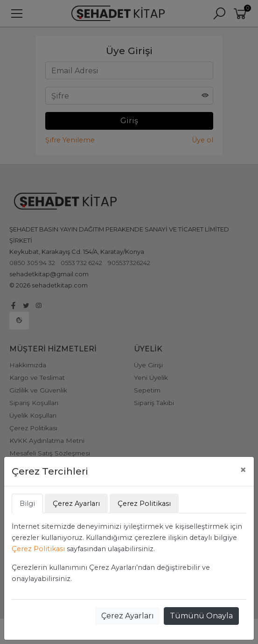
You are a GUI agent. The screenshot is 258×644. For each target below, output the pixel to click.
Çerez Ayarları (128, 616)
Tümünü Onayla (201, 616)
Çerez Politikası (38, 549)
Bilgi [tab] (27, 504)
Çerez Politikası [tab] (144, 504)
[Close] (243, 470)
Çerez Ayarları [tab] (76, 504)
